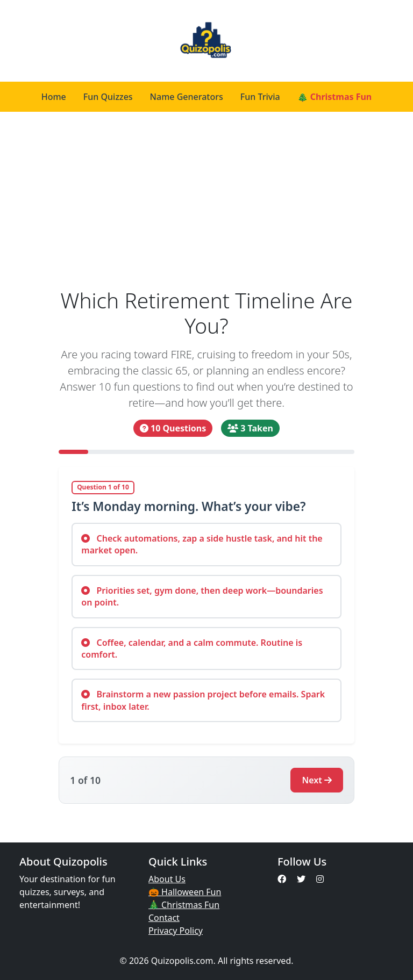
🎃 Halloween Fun (185, 892)
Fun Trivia (260, 97)
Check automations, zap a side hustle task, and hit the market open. (202, 544)
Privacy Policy (176, 931)
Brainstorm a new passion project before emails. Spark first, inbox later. (203, 700)
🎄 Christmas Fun (335, 97)
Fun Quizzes (108, 97)
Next (316, 780)
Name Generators (187, 97)
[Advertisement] (206, 200)
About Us (167, 879)
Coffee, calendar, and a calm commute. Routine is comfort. (192, 648)
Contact (164, 918)
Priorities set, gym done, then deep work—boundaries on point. (202, 596)
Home (54, 97)
